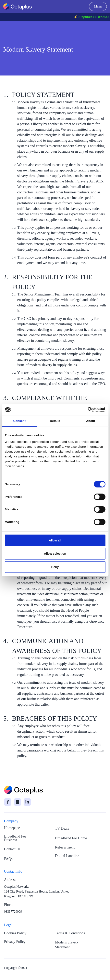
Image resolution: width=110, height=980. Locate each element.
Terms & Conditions (70, 933)
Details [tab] (55, 421)
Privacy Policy (15, 942)
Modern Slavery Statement (67, 945)
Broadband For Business (15, 838)
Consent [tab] (19, 421)
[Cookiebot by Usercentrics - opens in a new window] (88, 410)
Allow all (55, 540)
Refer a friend (65, 847)
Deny (55, 567)
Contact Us (12, 849)
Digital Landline (67, 856)
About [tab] (91, 421)
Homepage (12, 828)
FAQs (8, 859)
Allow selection (55, 554)
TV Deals (62, 828)
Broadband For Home (71, 838)
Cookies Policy (15, 933)
